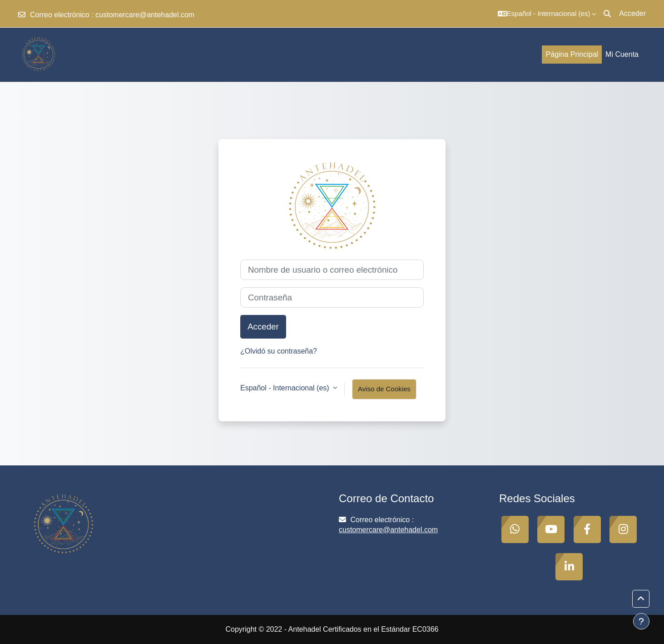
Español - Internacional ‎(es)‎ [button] (286, 388)
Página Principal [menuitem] (572, 54)
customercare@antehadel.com (145, 15)
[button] (547, 14)
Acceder (632, 13)
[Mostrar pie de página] (641, 621)
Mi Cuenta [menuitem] (622, 54)
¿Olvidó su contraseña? (279, 351)
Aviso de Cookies (384, 389)
